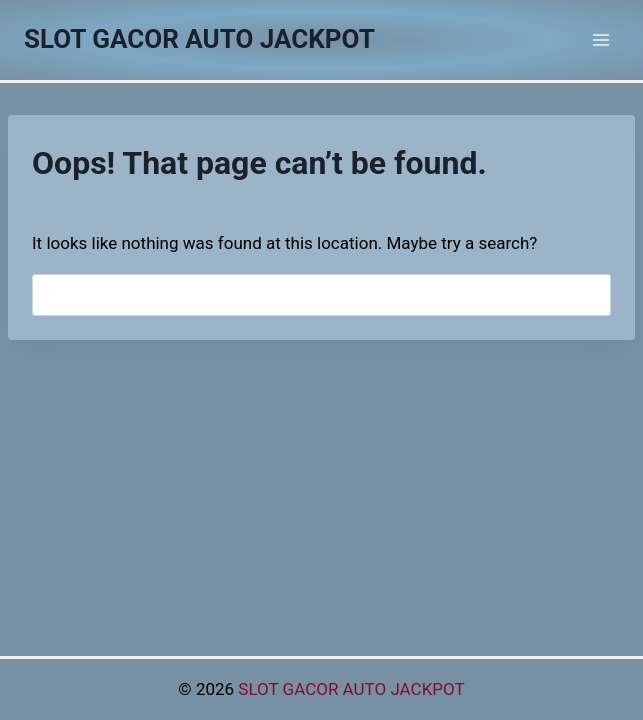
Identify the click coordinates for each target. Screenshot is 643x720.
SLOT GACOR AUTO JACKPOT (351, 689)
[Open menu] (600, 39)
